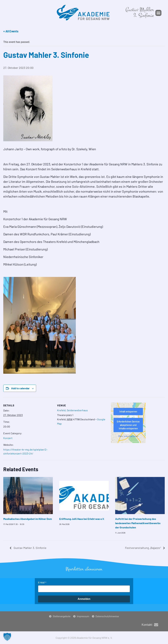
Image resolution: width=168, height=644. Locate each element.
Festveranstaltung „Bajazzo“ (143, 548)
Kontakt (147, 625)
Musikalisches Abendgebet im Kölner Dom (28, 519)
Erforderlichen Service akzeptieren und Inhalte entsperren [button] (128, 425)
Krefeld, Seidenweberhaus (72, 410)
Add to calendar (20, 388)
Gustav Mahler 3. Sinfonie (30, 548)
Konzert (8, 438)
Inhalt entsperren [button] (128, 412)
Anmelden (84, 599)
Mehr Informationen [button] (128, 436)
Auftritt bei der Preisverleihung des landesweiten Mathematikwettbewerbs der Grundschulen (138, 523)
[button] (158, 13)
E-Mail (41, 583)
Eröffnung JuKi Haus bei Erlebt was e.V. (82, 519)
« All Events (11, 31)
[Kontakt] (156, 625)
